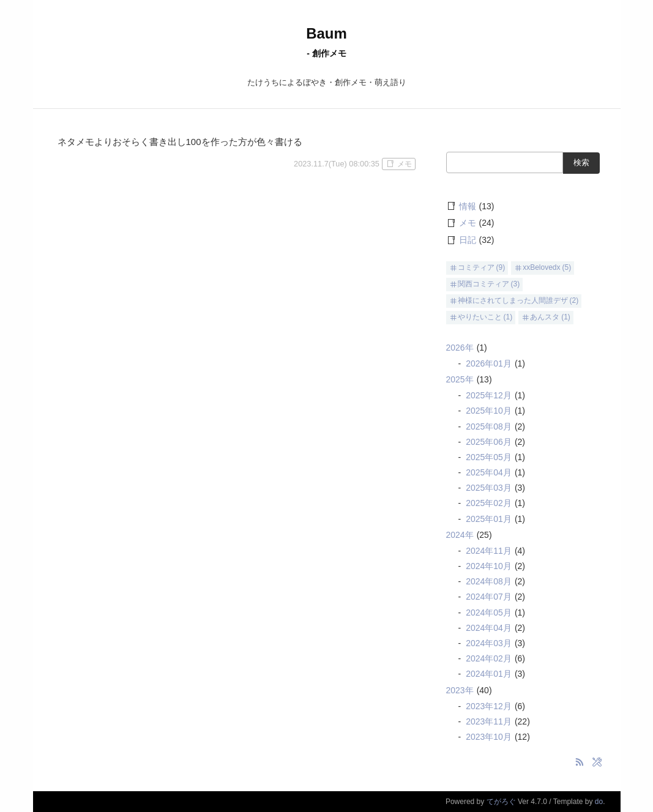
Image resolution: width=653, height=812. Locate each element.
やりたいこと (480, 317)
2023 (460, 690)
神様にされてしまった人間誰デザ (513, 300)
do (599, 802)
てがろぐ (501, 802)
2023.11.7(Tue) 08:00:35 (337, 164)
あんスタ (545, 317)
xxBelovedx (541, 267)
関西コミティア (483, 284)
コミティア (476, 267)
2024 (460, 535)
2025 (460, 379)
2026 (460, 348)
